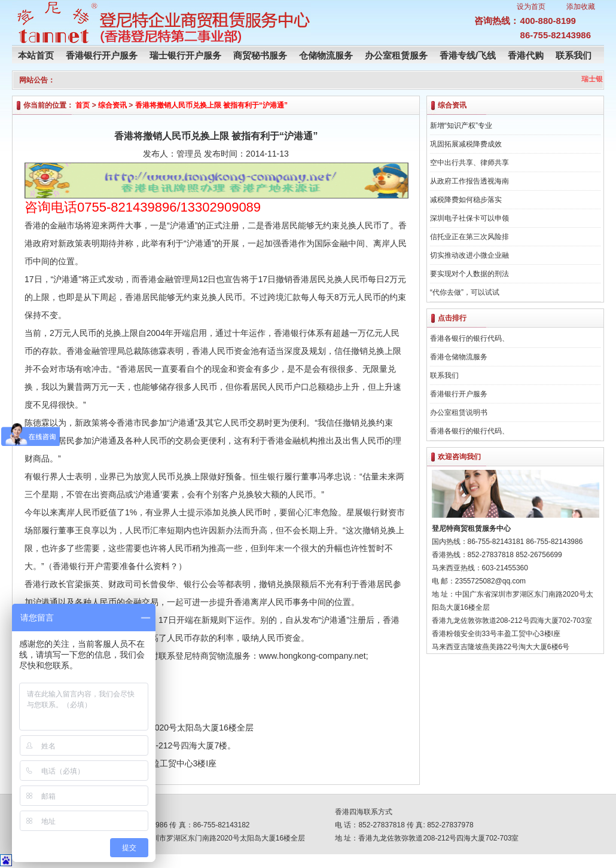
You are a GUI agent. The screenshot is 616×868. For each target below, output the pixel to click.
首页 (83, 105)
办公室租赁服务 (396, 55)
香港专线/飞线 (468, 55)
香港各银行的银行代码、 (469, 338)
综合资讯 (112, 105)
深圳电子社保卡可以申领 (469, 218)
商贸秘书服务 (260, 55)
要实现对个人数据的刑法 (469, 274)
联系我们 (574, 55)
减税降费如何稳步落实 (466, 200)
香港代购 (526, 55)
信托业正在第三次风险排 (469, 237)
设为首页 (531, 7)
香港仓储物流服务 (459, 357)
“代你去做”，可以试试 (465, 292)
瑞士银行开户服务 (185, 55)
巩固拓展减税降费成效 (466, 144)
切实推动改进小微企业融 (469, 255)
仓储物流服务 (326, 55)
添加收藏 (581, 7)
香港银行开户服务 (102, 55)
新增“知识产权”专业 (461, 126)
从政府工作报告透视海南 (469, 181)
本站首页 (36, 55)
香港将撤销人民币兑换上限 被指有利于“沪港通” (211, 105)
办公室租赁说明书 (459, 412)
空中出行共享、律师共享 (469, 163)
